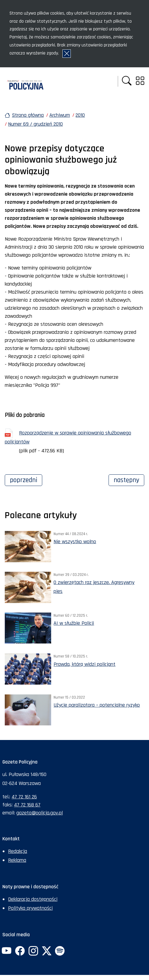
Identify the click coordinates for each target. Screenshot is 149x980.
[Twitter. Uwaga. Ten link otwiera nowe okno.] (46, 952)
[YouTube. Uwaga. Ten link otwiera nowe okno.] (7, 952)
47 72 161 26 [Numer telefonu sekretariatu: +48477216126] (24, 797)
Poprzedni (26, 479)
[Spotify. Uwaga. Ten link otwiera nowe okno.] (60, 952)
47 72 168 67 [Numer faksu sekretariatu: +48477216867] (27, 805)
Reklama (17, 860)
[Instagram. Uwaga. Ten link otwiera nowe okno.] (33, 952)
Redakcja (18, 851)
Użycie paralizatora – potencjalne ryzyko (97, 705)
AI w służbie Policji (74, 623)
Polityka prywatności (30, 908)
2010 (80, 115)
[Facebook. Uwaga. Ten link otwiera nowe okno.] (20, 952)
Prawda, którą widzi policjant (84, 664)
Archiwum (60, 115)
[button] (127, 81)
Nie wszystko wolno (75, 542)
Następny (129, 479)
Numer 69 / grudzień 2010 (35, 124)
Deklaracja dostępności (33, 899)
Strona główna (28, 115)
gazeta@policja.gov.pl (40, 813)
